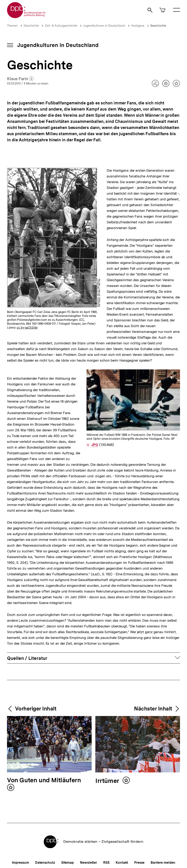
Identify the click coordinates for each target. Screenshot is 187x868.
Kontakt (122, 863)
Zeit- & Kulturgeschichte (61, 26)
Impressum (20, 863)
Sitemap (68, 863)
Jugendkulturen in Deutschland (104, 26)
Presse (139, 863)
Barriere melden (163, 863)
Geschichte (31, 26)
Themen (12, 26)
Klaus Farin (20, 79)
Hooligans (138, 26)
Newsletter (88, 863)
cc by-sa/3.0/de (27, 328)
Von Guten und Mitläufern (44, 780)
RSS (106, 863)
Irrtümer (108, 781)
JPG (95, 445)
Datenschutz (45, 863)
